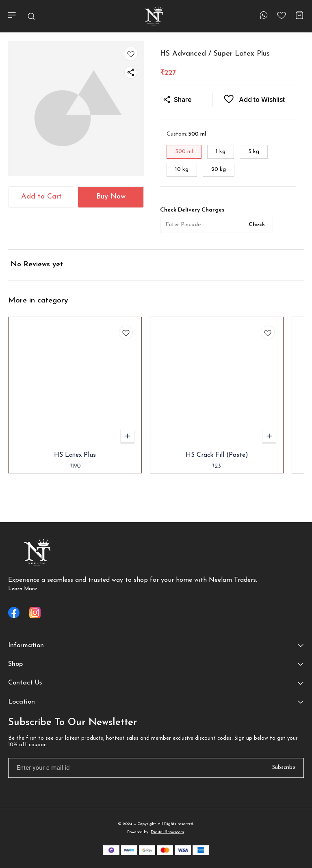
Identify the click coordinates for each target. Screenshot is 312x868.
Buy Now (111, 197)
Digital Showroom (167, 832)
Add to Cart (41, 197)
